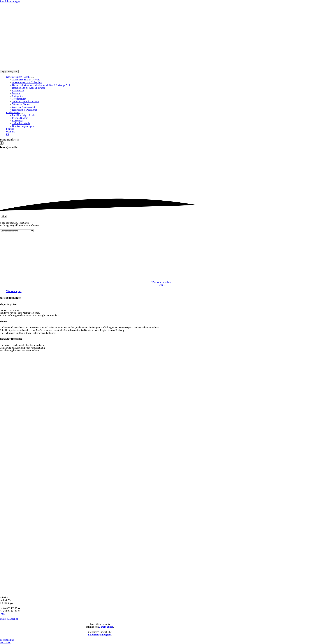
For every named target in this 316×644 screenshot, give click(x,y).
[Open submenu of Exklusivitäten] (21, 113)
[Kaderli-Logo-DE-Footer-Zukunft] (100, 592)
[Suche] (26, 140)
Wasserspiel (14, 291)
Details (161, 285)
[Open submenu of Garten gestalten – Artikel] (32, 78)
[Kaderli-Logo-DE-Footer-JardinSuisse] (100, 513)
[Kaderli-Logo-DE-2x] (147, 69)
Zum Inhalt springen (10, 1)
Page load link (7, 640)
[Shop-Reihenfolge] (17, 231)
